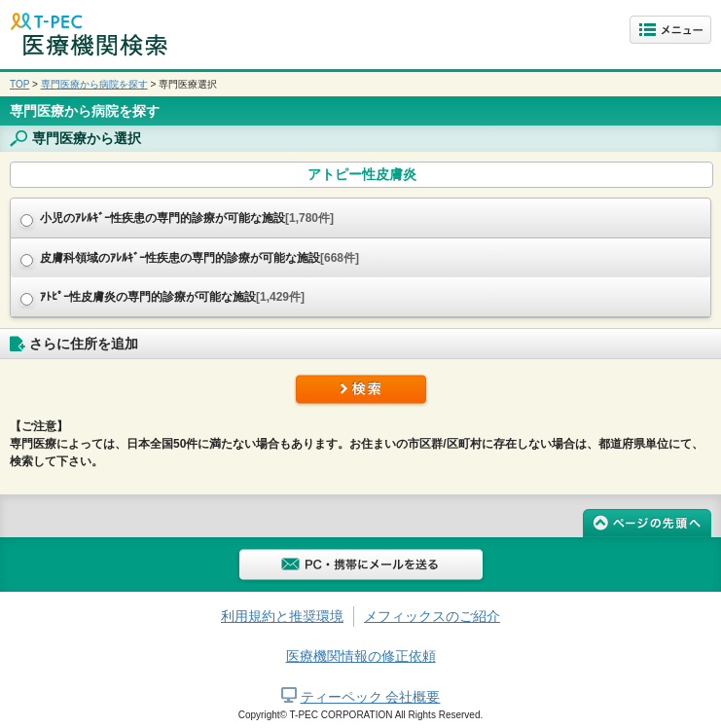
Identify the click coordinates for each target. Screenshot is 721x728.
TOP (19, 84)
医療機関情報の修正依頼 (361, 656)
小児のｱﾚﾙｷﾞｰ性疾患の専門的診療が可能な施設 (187, 218)
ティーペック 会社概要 (371, 697)
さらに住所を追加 (84, 344)
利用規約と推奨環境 (282, 616)
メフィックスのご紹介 (432, 616)
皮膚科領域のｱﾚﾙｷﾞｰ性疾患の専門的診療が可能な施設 (199, 258)
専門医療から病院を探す (94, 84)
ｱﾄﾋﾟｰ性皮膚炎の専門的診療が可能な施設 (172, 297)
